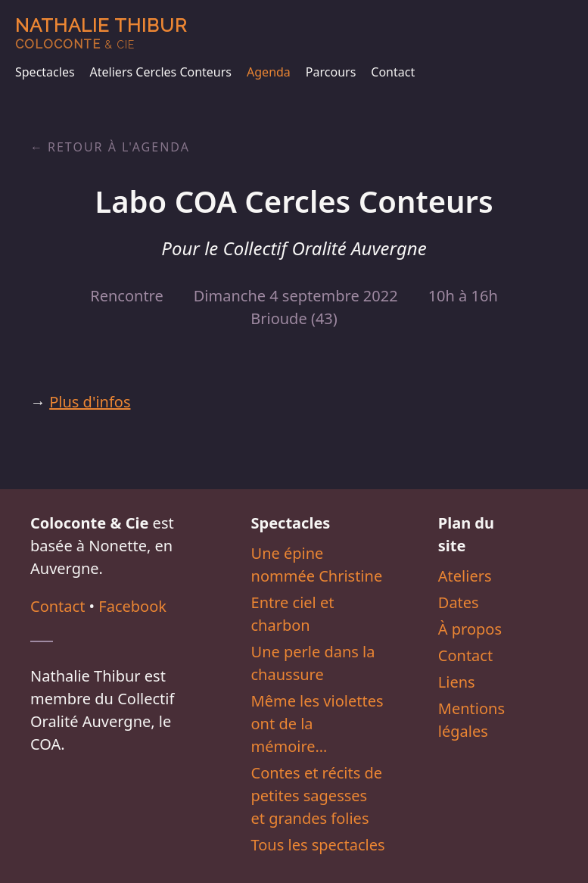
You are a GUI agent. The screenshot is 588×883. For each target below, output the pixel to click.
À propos (470, 629)
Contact (393, 72)
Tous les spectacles (318, 845)
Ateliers (465, 576)
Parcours (331, 72)
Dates (459, 602)
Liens (457, 682)
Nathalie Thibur (101, 33)
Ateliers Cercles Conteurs (161, 72)
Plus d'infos (90, 402)
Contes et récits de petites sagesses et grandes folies (317, 796)
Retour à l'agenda (119, 147)
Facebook (132, 606)
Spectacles (45, 72)
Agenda (269, 72)
